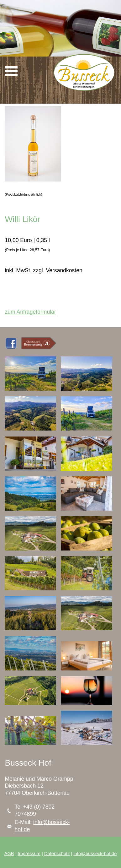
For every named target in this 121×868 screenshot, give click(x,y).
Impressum (29, 854)
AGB (9, 854)
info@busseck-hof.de (95, 854)
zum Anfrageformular (30, 312)
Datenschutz (57, 854)
